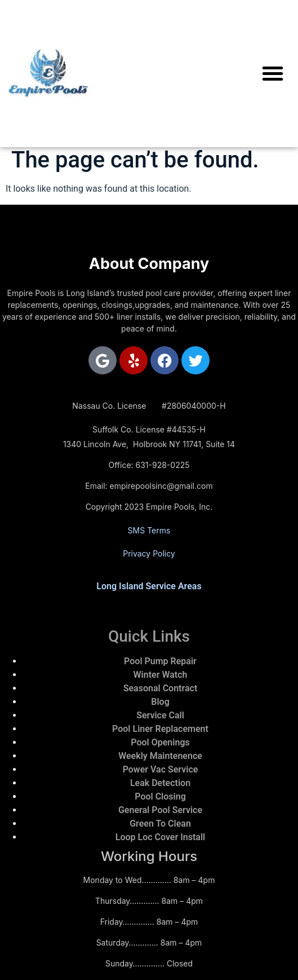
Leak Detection (160, 783)
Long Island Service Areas (149, 586)
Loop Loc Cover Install (160, 837)
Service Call (160, 715)
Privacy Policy (149, 553)
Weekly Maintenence (160, 756)
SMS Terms (149, 530)
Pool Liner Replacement (160, 729)
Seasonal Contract (161, 688)
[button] (273, 73)
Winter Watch (161, 675)
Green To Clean (160, 824)
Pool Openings (160, 742)
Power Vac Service (161, 769)
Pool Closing (160, 796)
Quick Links (149, 636)
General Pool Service (160, 810)
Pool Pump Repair (160, 661)
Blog (160, 702)
